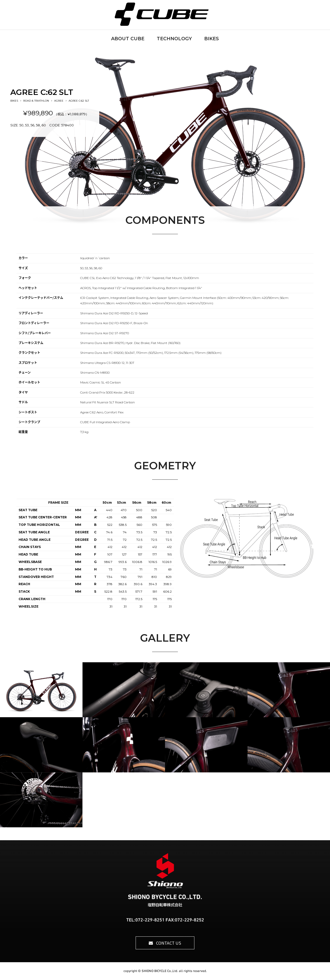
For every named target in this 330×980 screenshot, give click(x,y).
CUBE (165, 14)
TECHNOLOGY (174, 39)
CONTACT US (165, 943)
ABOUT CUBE (128, 39)
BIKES (212, 39)
